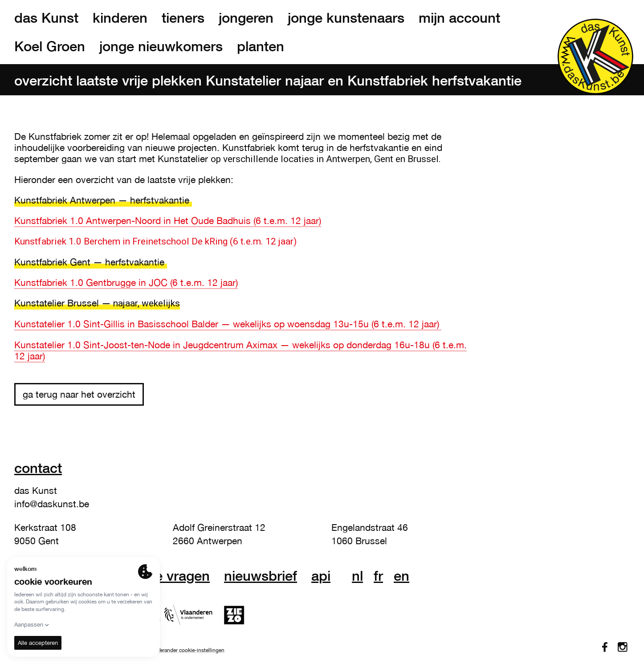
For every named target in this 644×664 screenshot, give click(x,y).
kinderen (120, 18)
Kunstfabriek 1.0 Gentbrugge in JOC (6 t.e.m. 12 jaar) (126, 282)
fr (378, 576)
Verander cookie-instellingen (191, 650)
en (401, 576)
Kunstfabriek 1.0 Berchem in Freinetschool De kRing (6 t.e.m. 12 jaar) (155, 241)
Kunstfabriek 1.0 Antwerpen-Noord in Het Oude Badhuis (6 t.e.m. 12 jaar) (168, 220)
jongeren (246, 18)
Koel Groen (50, 46)
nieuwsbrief (261, 576)
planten (261, 46)
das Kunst (46, 18)
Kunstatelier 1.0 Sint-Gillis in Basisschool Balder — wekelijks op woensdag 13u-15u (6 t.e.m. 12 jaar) (228, 324)
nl (357, 576)
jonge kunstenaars (346, 18)
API (321, 576)
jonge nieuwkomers (161, 46)
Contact (38, 468)
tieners (183, 18)
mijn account (459, 18)
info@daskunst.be (52, 504)
